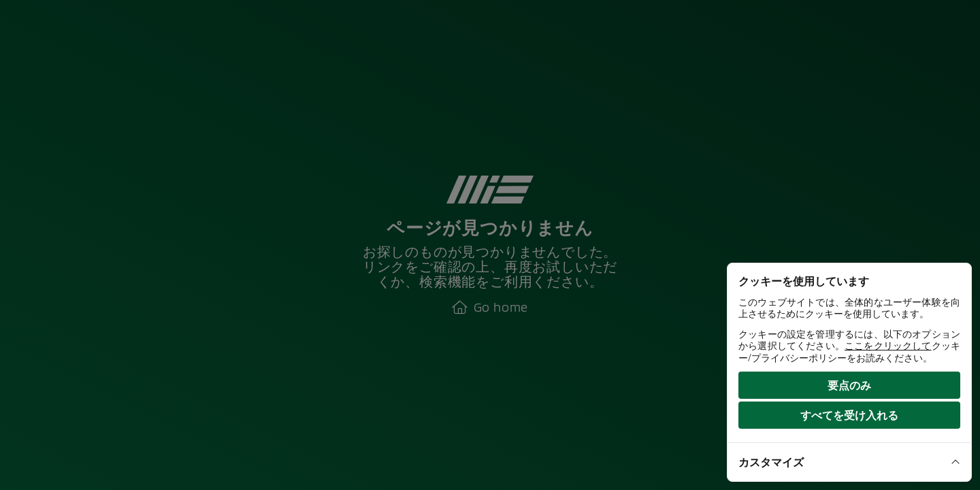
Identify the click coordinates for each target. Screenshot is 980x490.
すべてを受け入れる (849, 415)
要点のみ (849, 385)
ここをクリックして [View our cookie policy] (888, 345)
